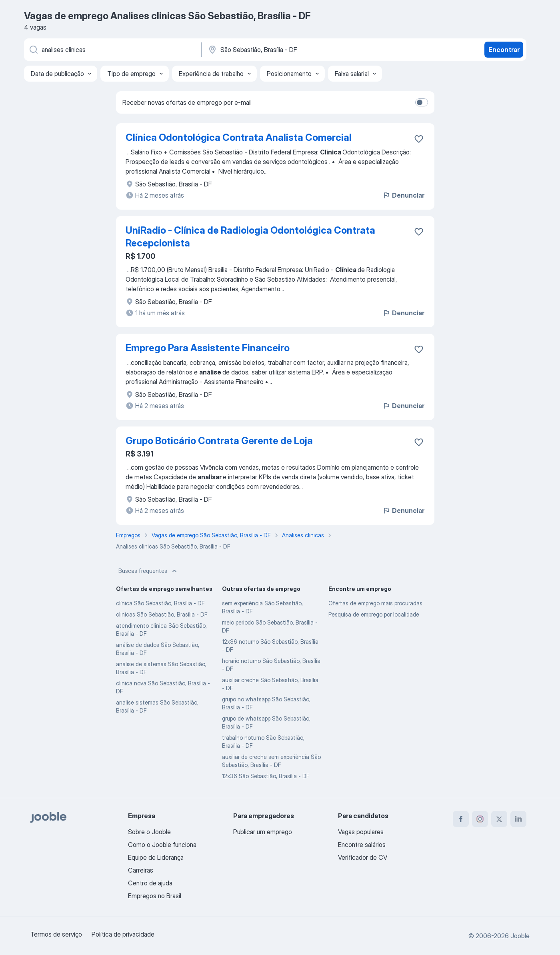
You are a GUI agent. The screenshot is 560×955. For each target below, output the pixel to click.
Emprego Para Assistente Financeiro (208, 348)
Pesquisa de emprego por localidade (374, 614)
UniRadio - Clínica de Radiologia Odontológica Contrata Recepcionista (250, 237)
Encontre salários (362, 845)
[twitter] (499, 819)
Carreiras (141, 870)
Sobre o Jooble (149, 832)
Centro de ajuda (150, 883)
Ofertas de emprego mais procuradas (375, 603)
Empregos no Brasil (155, 896)
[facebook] (461, 819)
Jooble (520, 936)
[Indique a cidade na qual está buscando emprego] (291, 50)
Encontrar (504, 50)
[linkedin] (518, 819)
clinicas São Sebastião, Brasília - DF (162, 614)
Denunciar (403, 195)
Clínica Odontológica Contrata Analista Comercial (239, 137)
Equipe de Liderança (156, 857)
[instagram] (480, 819)
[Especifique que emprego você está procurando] (112, 50)
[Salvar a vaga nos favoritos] (419, 139)
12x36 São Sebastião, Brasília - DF (266, 776)
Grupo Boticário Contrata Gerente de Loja (219, 441)
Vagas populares (361, 832)
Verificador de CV (363, 857)
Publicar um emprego (263, 832)
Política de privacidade (123, 934)
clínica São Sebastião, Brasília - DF (160, 603)
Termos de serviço (56, 934)
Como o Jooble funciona (162, 845)
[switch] (422, 102)
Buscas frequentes (148, 571)
